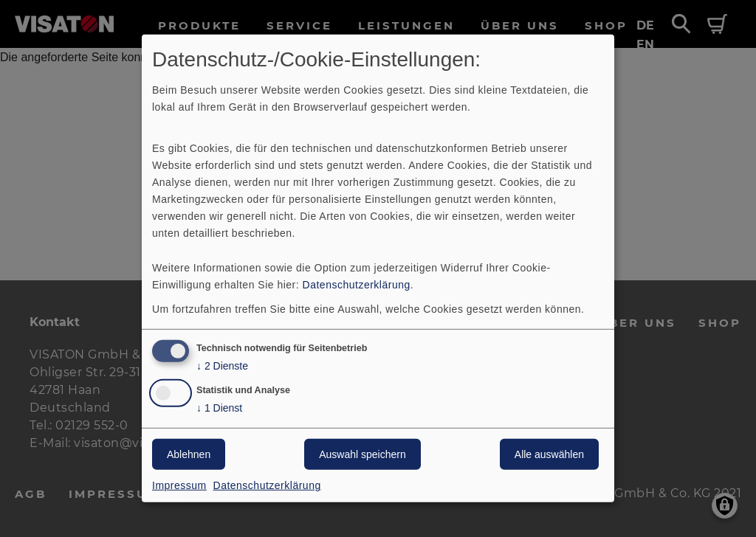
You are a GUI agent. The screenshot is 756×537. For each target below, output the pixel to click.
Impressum (179, 485)
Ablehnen (189, 454)
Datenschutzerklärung (357, 284)
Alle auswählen (549, 454)
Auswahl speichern (362, 454)
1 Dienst (219, 408)
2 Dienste (222, 365)
